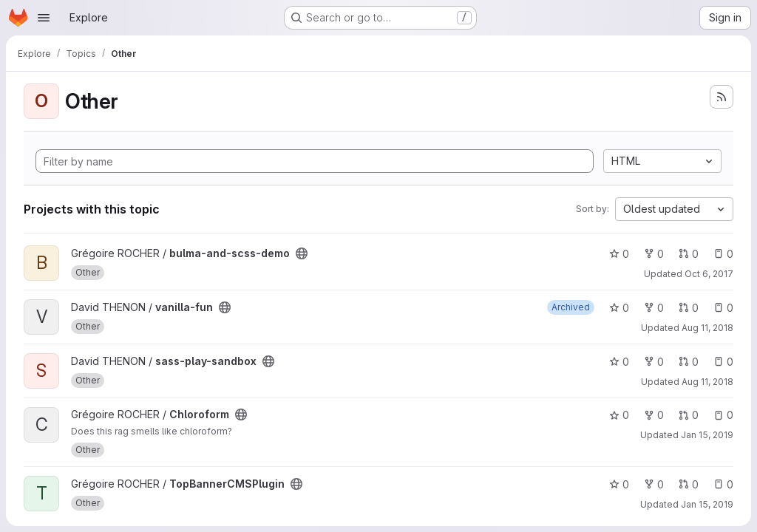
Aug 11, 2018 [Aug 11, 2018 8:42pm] (707, 382)
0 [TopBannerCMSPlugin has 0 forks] (654, 484)
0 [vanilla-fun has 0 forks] (654, 308)
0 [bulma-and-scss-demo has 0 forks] (654, 254)
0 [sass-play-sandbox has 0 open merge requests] (689, 362)
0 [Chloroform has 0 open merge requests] (689, 415)
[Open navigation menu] (44, 18)
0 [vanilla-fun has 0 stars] (619, 308)
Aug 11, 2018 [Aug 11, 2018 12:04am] (707, 328)
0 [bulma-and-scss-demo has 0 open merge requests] (689, 254)
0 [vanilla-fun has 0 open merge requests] (689, 308)
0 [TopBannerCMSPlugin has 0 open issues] (723, 484)
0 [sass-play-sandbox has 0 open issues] (723, 362)
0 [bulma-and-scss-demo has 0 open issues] (723, 254)
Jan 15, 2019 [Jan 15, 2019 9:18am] (707, 435)
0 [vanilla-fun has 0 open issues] (723, 308)
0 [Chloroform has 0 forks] (654, 415)
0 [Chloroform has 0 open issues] (723, 415)
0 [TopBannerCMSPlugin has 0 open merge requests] (689, 484)
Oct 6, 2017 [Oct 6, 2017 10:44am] (709, 274)
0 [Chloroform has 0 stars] (619, 415)
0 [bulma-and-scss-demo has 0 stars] (619, 254)
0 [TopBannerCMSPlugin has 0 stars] (619, 484)
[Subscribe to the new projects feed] (722, 97)
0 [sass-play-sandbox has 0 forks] (654, 362)
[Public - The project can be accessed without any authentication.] (302, 253)
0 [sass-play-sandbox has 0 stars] (619, 362)
